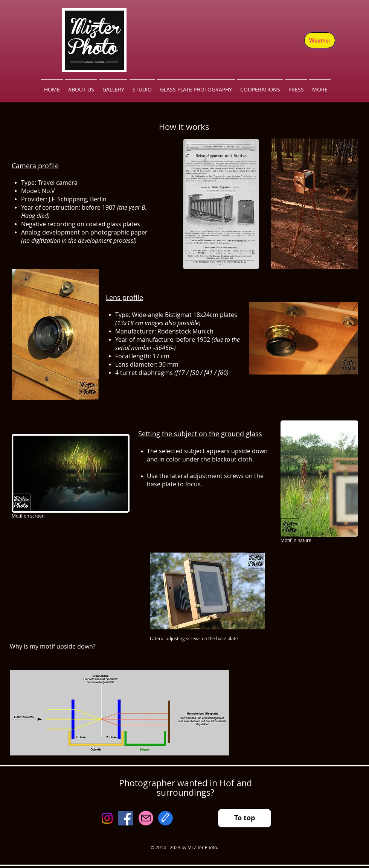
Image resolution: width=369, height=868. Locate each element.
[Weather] (320, 40)
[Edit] (165, 818)
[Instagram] (107, 818)
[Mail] (146, 818)
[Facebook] (126, 818)
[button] (113, 86)
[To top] (245, 818)
